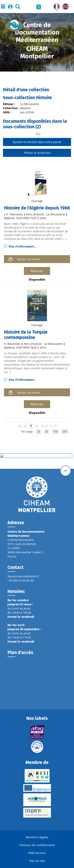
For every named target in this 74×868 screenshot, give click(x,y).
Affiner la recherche (37, 153)
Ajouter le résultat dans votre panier (37, 142)
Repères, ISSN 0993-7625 (20, 218)
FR (55, 5)
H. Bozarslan (12, 344)
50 (47, 431)
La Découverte (30, 104)
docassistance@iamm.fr (23, 576)
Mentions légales (37, 837)
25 (39, 431)
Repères (26, 108)
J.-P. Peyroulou (13, 214)
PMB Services (37, 853)
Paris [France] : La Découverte (45, 214)
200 (65, 431)
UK (64, 5)
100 (55, 431)
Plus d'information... (23, 246)
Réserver (37, 271)
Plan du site (37, 861)
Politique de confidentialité (37, 845)
